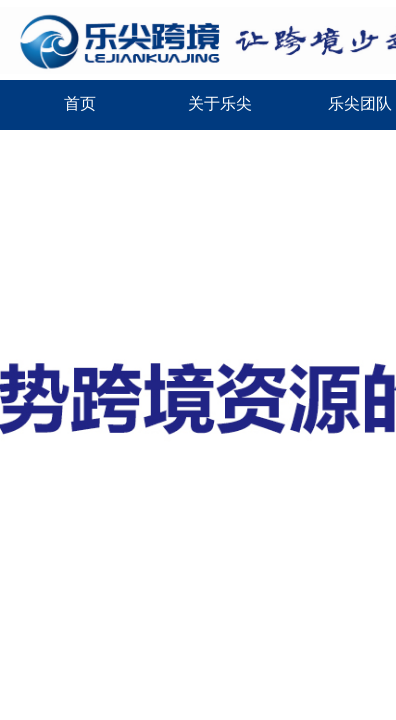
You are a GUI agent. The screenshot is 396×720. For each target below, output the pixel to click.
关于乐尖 (220, 103)
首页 (80, 103)
